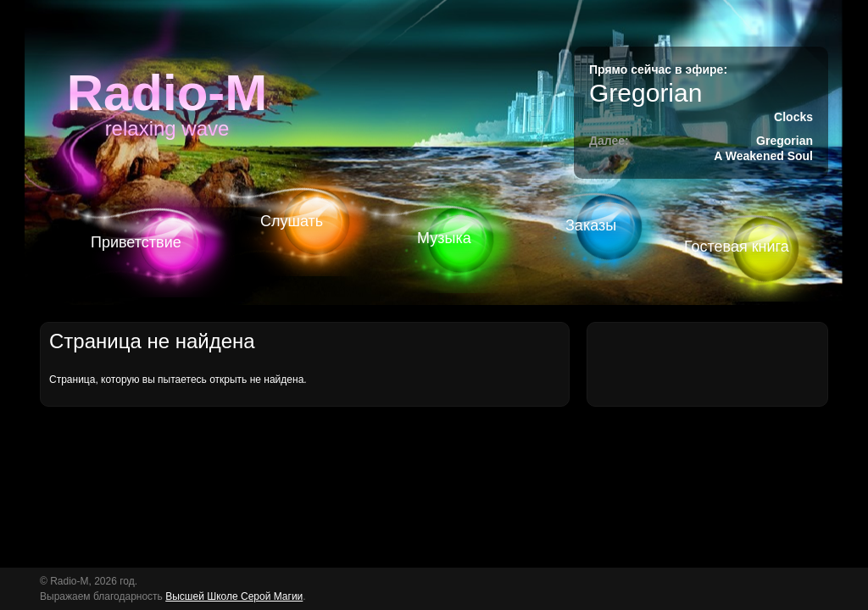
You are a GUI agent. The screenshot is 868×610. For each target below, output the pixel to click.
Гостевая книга (737, 247)
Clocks (793, 117)
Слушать (292, 221)
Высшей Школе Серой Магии (234, 596)
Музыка (444, 238)
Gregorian (645, 93)
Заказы (591, 225)
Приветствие (136, 242)
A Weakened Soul (763, 156)
